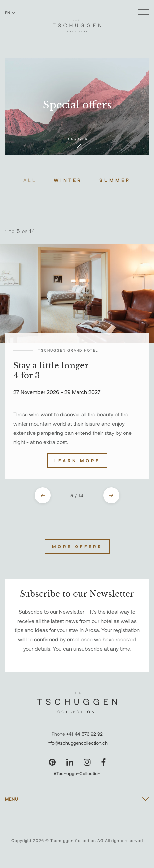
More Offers (77, 547)
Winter (68, 180)
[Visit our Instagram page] (87, 762)
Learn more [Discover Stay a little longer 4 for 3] (77, 461)
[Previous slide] (43, 495)
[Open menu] (144, 13)
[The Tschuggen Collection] (77, 23)
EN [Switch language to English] (10, 13)
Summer (115, 180)
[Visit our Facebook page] (103, 762)
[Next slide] (111, 495)
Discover (77, 143)
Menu (12, 799)
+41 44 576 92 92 (84, 734)
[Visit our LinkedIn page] (70, 762)
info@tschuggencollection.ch (77, 743)
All (30, 180)
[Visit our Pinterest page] (52, 762)
